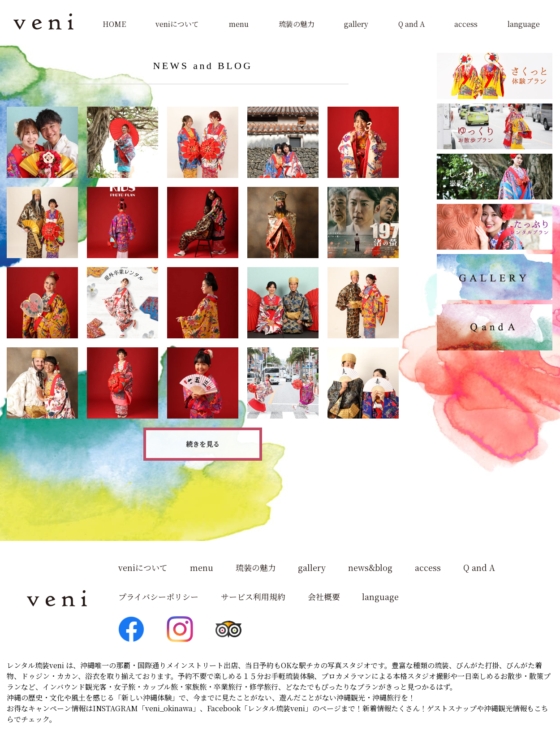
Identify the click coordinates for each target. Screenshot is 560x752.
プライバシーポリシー (158, 596)
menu (239, 24)
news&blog (371, 568)
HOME (114, 24)
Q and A (411, 24)
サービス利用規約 (253, 596)
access (466, 24)
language (524, 24)
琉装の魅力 (297, 24)
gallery (356, 24)
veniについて (177, 24)
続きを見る (203, 444)
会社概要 (324, 596)
